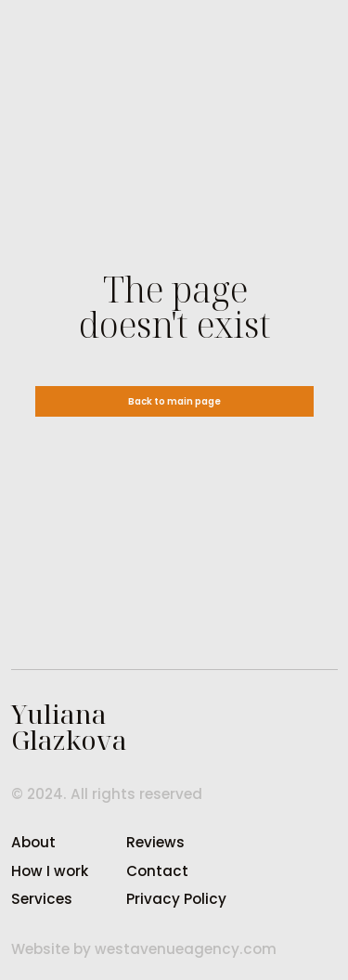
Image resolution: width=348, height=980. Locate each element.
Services (42, 899)
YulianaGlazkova (69, 727)
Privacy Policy (176, 899)
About (33, 842)
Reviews (155, 842)
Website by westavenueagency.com (144, 949)
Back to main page (174, 401)
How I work (50, 871)
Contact (157, 871)
